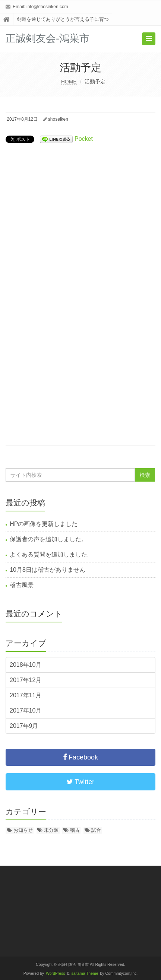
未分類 (51, 830)
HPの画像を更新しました (44, 524)
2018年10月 (26, 665)
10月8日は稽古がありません (48, 570)
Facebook (80, 757)
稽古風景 (22, 585)
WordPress (56, 973)
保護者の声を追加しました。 (48, 539)
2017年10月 (26, 711)
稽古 (75, 830)
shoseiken (58, 119)
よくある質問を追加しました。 (51, 554)
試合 (96, 830)
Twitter (81, 782)
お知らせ (23, 830)
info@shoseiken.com (47, 7)
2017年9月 (24, 726)
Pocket (84, 139)
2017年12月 (26, 680)
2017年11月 (26, 695)
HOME (69, 82)
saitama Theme (85, 973)
